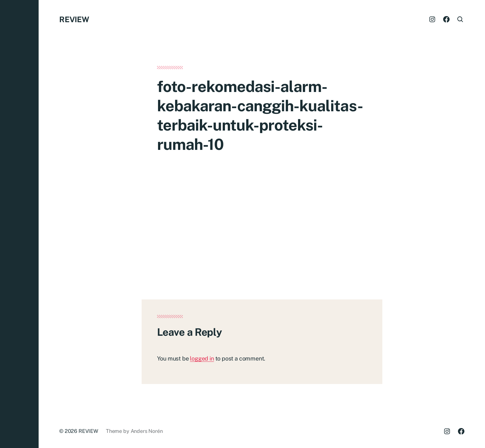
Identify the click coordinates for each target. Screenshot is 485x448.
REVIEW (74, 19)
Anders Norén (147, 431)
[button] (19, 224)
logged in (202, 358)
